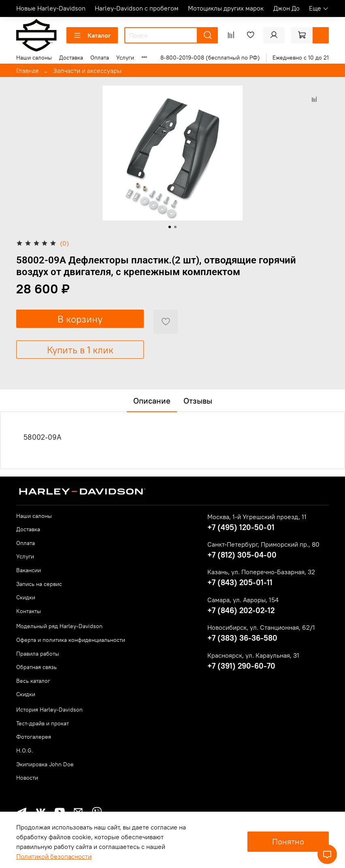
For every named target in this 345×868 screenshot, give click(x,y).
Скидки (26, 597)
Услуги (125, 58)
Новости (27, 778)
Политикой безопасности (54, 856)
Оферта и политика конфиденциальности (71, 640)
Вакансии (29, 570)
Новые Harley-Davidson (51, 8)
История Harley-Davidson (49, 710)
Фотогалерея (34, 737)
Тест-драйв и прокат (43, 723)
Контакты (29, 611)
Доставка (71, 58)
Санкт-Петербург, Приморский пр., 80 (263, 544)
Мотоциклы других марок (226, 8)
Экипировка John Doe (45, 764)
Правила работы (38, 654)
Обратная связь (36, 667)
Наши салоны (34, 58)
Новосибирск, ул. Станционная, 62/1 (261, 627)
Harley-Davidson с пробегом (137, 8)
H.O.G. (25, 750)
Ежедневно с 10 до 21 (301, 58)
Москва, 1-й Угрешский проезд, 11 (257, 517)
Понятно (288, 841)
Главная (27, 71)
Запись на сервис (39, 584)
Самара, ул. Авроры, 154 (243, 600)
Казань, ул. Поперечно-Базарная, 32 (261, 572)
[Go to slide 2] (175, 227)
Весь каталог (33, 681)
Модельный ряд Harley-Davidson (59, 626)
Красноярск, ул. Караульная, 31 (253, 655)
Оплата (100, 58)
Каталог (92, 35)
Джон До (286, 8)
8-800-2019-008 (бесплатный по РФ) (210, 58)
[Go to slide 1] (170, 227)
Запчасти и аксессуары (87, 71)
